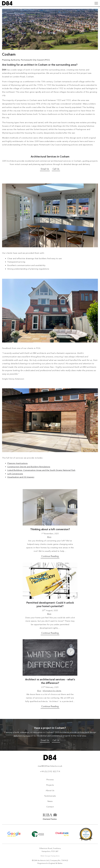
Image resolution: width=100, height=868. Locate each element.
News (50, 801)
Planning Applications (17, 463)
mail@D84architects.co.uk (50, 766)
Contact (50, 807)
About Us (50, 790)
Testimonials (50, 796)
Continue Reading (50, 556)
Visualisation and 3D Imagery (21, 477)
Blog (49, 537)
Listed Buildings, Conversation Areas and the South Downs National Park (41, 470)
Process (50, 780)
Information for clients (52, 691)
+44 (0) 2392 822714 (50, 771)
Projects (50, 785)
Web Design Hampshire (50, 856)
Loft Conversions (15, 474)
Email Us (45, 169)
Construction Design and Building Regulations (29, 467)
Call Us (56, 169)
